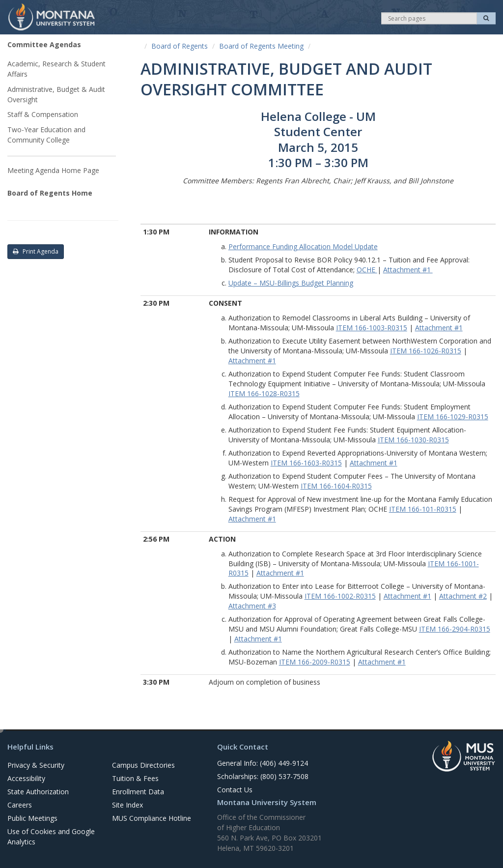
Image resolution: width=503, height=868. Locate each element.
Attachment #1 (408, 270)
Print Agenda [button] (36, 251)
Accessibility (26, 778)
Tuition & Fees (135, 778)
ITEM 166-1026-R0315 (426, 351)
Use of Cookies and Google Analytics (51, 837)
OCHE (367, 270)
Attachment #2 (463, 596)
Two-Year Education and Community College (46, 135)
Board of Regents (180, 46)
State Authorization (38, 792)
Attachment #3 (252, 606)
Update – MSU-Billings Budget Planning (291, 283)
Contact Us (235, 790)
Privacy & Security (36, 765)
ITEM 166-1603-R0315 (306, 463)
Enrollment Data (138, 792)
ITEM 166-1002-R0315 (340, 596)
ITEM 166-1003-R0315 (372, 328)
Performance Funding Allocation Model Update (303, 246)
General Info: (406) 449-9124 (263, 763)
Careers (20, 805)
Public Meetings (32, 818)
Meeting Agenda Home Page (53, 170)
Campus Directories (143, 765)
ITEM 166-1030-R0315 (413, 440)
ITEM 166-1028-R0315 (264, 393)
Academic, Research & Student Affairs (56, 69)
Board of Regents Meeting (261, 46)
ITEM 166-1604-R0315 (336, 486)
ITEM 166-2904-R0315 (455, 629)
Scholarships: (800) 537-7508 (263, 776)
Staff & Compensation (43, 114)
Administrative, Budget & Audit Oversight (56, 94)
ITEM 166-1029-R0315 (453, 417)
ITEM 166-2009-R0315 (315, 662)
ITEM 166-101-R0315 (423, 509)
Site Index (127, 805)
